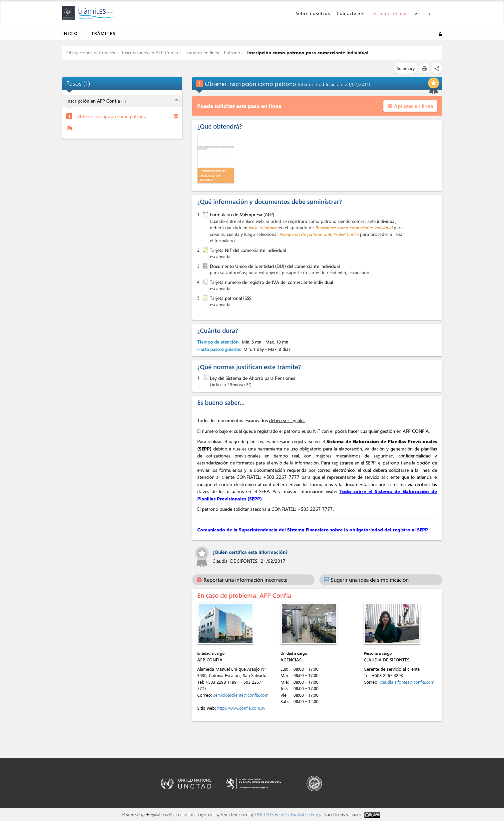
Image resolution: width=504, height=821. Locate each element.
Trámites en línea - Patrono (212, 52)
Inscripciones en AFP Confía (149, 52)
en (429, 13)
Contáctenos (351, 13)
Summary (406, 68)
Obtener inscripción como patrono (111, 116)
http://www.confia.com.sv (241, 708)
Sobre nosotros (313, 13)
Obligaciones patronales (91, 52)
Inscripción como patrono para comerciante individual (307, 52)
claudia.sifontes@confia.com (407, 682)
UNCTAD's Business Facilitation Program (290, 815)
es (417, 13)
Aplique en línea (410, 106)
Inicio (70, 33)
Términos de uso (390, 13)
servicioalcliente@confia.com (241, 695)
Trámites (103, 33)
